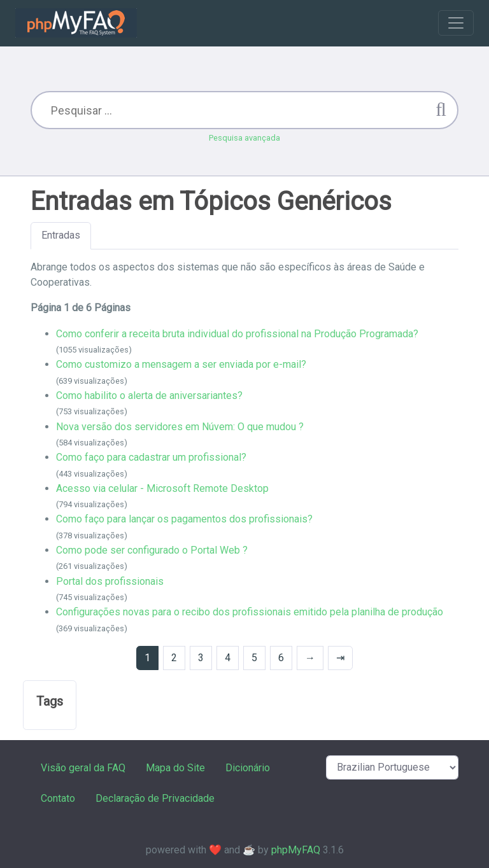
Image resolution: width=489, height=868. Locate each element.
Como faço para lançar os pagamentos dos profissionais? (184, 519)
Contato (58, 798)
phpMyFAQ (296, 850)
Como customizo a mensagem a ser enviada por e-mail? (181, 364)
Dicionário (248, 768)
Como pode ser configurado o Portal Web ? (152, 550)
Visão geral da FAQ (83, 768)
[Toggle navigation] (456, 23)
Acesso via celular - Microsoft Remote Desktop (162, 488)
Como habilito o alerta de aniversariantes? (149, 395)
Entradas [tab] (61, 235)
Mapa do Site (175, 768)
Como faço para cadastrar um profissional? (151, 457)
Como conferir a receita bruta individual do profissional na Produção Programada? (237, 334)
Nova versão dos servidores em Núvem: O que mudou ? (180, 427)
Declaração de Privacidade (155, 798)
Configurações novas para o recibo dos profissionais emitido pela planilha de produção (250, 612)
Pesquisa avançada (244, 138)
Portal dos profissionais (110, 581)
